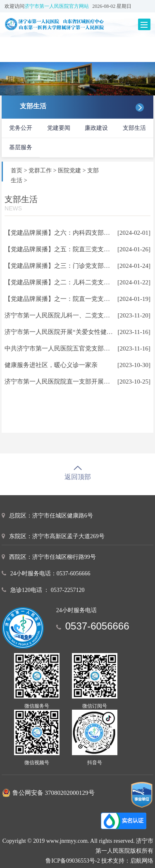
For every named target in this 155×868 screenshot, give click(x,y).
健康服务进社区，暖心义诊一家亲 (51, 365)
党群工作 (40, 170)
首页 (17, 170)
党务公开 (21, 128)
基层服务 (21, 147)
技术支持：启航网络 (127, 861)
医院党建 (69, 170)
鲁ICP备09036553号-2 (73, 861)
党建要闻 (59, 128)
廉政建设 (96, 128)
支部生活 (134, 128)
